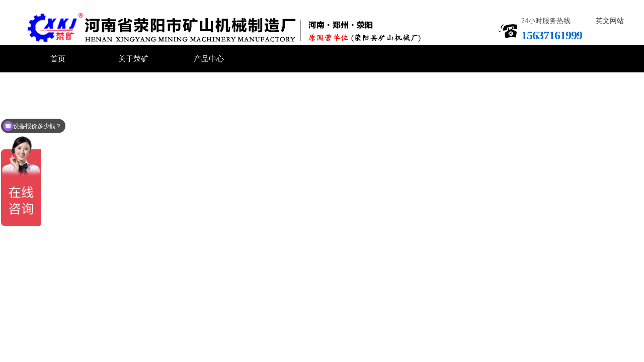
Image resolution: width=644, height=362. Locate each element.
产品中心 (209, 59)
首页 (58, 59)
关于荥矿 (133, 59)
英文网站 (610, 21)
